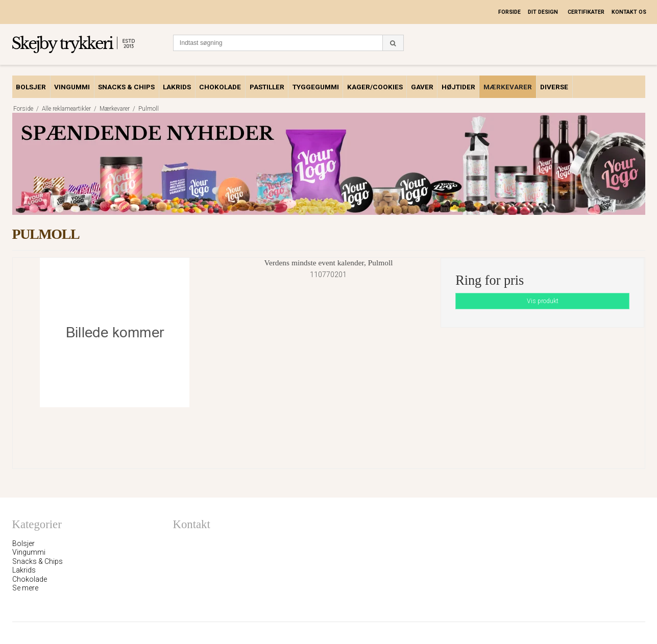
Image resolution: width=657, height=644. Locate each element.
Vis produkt (543, 301)
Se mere (25, 588)
